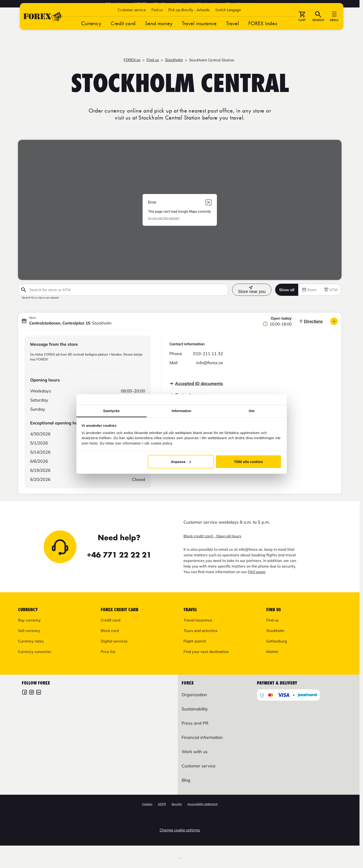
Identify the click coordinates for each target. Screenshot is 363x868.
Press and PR (195, 723)
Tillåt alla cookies (248, 461)
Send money (159, 31)
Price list (108, 652)
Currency (91, 31)
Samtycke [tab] (111, 411)
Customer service (132, 18)
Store (309, 290)
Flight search (195, 641)
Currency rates (31, 641)
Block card (110, 631)
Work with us (195, 752)
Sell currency (29, 631)
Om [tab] (252, 411)
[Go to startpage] (43, 24)
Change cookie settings (180, 830)
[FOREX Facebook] (25, 693)
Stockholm (174, 60)
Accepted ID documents (199, 383)
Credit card (123, 31)
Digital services (114, 641)
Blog (186, 780)
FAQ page (257, 572)
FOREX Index (263, 31)
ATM (331, 290)
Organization (194, 695)
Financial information (202, 737)
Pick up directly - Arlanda (189, 18)
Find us (157, 18)
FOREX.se (132, 60)
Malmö (272, 652)
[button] (228, 18)
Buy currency (29, 620)
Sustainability (195, 709)
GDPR (162, 804)
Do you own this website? (164, 218)
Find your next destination (206, 652)
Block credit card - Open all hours (212, 536)
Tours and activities (201, 631)
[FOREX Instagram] (32, 693)
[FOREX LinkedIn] (39, 693)
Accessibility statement (203, 804)
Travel (232, 31)
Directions (311, 321)
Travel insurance (199, 31)
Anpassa (181, 461)
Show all (287, 290)
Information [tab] (182, 411)
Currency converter (35, 652)
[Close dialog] (208, 202)
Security (177, 804)
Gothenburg (277, 641)
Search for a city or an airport (40, 297)
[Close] (334, 321)
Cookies (147, 804)
